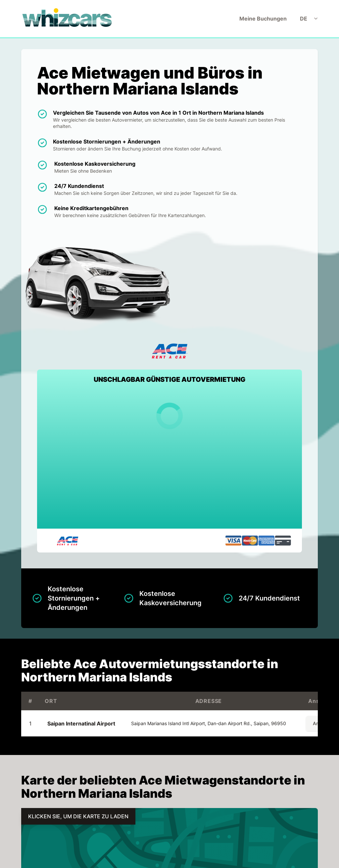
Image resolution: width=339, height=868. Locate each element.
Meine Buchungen (263, 19)
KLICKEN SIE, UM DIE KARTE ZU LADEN (78, 816)
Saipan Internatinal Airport (81, 723)
